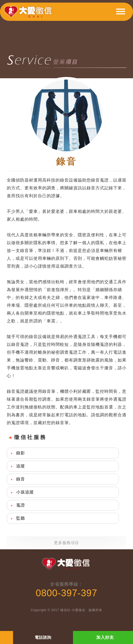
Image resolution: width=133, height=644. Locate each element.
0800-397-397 (66, 593)
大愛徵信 (29, 14)
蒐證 (21, 505)
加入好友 (105, 637)
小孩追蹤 (25, 492)
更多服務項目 (66, 543)
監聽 (21, 518)
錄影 (21, 453)
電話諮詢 (43, 637)
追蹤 (21, 466)
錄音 (21, 479)
